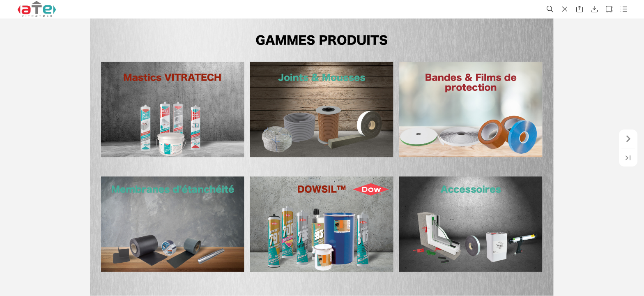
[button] (550, 9)
